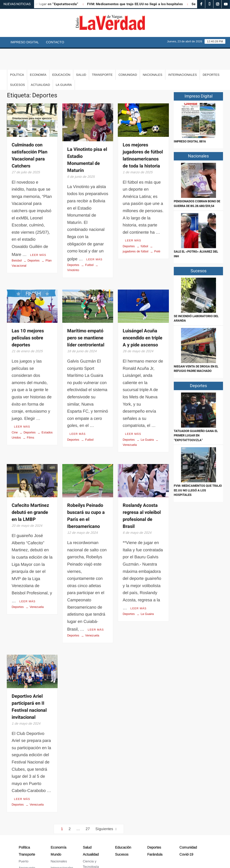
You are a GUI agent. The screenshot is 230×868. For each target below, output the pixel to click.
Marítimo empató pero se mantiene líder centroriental (86, 316)
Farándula (155, 830)
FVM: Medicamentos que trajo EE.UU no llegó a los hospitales (142, 4)
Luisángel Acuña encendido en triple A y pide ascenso (143, 316)
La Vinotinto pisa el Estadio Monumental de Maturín (87, 139)
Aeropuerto (27, 844)
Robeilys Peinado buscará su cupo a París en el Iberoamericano (86, 494)
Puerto (24, 837)
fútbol (144, 224)
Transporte (102, 54)
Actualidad (40, 64)
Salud (81, 54)
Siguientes (104, 805)
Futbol (89, 243)
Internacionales (183, 54)
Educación (61, 54)
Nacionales (153, 54)
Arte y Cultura (93, 850)
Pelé (157, 230)
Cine (15, 410)
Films (31, 415)
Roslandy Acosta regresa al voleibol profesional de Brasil (142, 494)
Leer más (38, 233)
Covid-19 (186, 830)
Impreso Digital (25, 42)
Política (17, 54)
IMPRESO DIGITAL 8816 (190, 120)
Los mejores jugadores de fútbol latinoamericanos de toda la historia (143, 134)
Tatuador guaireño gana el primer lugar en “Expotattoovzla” (196, 414)
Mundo (56, 830)
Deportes (211, 54)
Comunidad (128, 54)
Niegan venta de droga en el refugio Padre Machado (196, 348)
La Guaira (64, 64)
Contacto (55, 42)
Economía (38, 54)
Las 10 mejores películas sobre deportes (28, 316)
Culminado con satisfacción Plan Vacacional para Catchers (30, 134)
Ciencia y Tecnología (91, 840)
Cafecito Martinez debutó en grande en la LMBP (30, 490)
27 (88, 805)
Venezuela (37, 584)
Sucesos (17, 64)
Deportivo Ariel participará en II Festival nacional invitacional (29, 684)
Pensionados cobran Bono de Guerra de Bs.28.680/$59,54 (197, 183)
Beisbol (17, 239)
